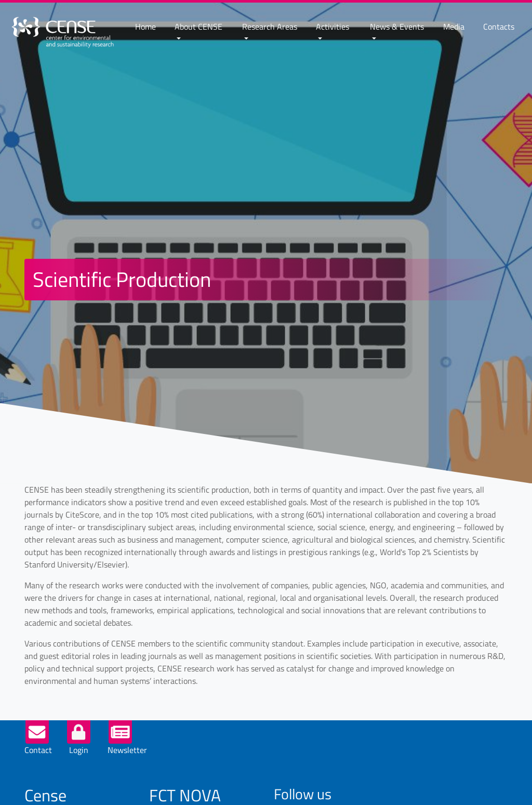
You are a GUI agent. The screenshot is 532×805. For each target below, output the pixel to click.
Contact (38, 750)
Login (79, 750)
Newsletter (127, 750)
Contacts (499, 27)
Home (145, 27)
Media (454, 27)
